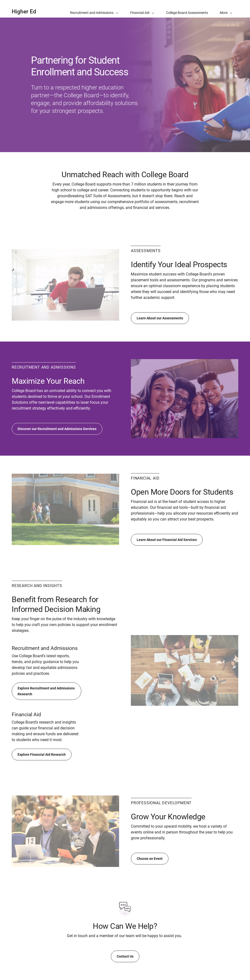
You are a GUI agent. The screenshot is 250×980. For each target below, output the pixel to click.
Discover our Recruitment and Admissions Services (57, 429)
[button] (226, 9)
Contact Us (125, 956)
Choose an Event (150, 859)
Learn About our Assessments (160, 318)
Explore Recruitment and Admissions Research (46, 691)
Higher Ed (24, 12)
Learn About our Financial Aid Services (167, 540)
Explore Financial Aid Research (42, 755)
